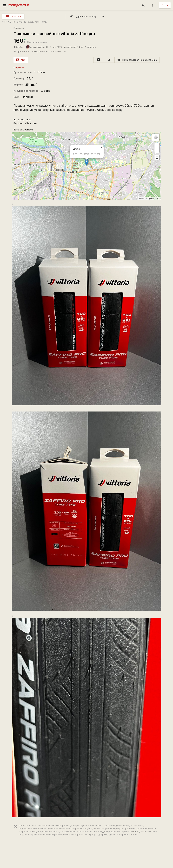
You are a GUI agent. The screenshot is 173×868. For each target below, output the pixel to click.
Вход (165, 5)
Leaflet (142, 199)
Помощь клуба (140, 832)
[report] (137, 60)
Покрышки (19, 28)
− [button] (157, 150)
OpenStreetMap (154, 199)
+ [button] (157, 145)
